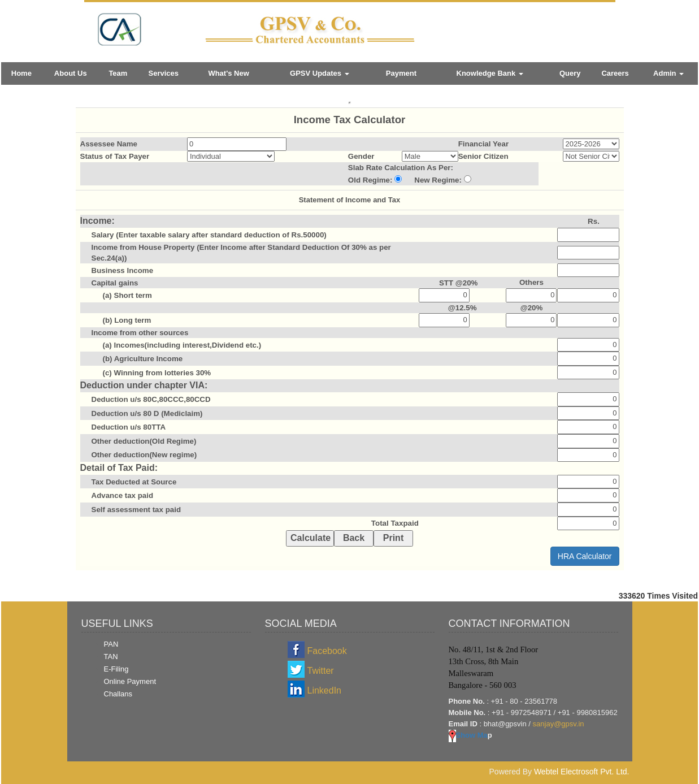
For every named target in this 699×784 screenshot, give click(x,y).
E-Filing (116, 669)
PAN (111, 644)
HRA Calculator (585, 556)
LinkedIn (325, 690)
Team (118, 73)
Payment (401, 73)
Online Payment (130, 681)
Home (21, 73)
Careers (615, 73)
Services (163, 73)
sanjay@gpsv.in (559, 724)
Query (570, 73)
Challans (118, 694)
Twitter (321, 671)
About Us (71, 73)
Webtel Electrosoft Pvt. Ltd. (582, 772)
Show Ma (468, 735)
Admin (668, 73)
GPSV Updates (320, 73)
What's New (228, 73)
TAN (111, 657)
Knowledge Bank (490, 73)
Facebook (327, 651)
